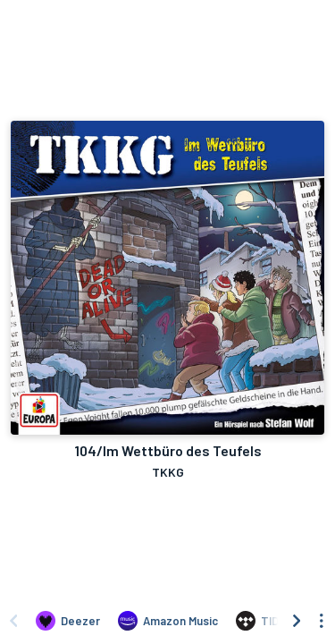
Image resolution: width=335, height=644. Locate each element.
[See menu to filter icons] (322, 621)
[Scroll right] (297, 621)
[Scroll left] (13, 621)
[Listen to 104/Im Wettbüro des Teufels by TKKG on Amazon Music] (168, 621)
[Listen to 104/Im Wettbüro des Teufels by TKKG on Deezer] (68, 621)
